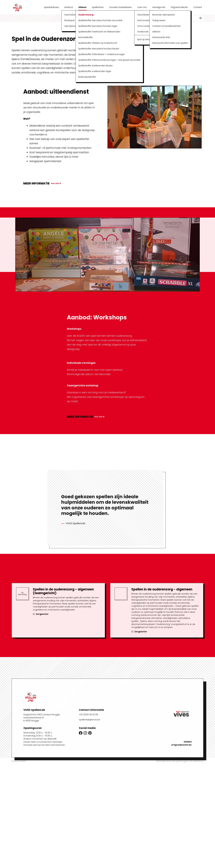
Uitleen (82, 7)
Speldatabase (51, 7)
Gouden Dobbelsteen (121, 7)
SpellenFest (98, 7)
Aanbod (69, 7)
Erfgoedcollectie (179, 7)
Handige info (159, 7)
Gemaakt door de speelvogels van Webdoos (180, 761)
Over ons (142, 7)
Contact (198, 7)
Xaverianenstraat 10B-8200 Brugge (34, 824)
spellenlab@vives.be (89, 825)
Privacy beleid (19, 761)
